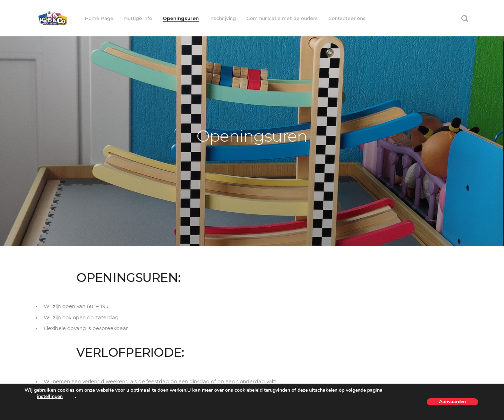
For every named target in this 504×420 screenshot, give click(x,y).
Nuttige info (138, 18)
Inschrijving (223, 18)
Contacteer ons (347, 18)
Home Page (99, 18)
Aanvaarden (452, 402)
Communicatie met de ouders (282, 18)
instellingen (50, 397)
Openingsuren (181, 18)
